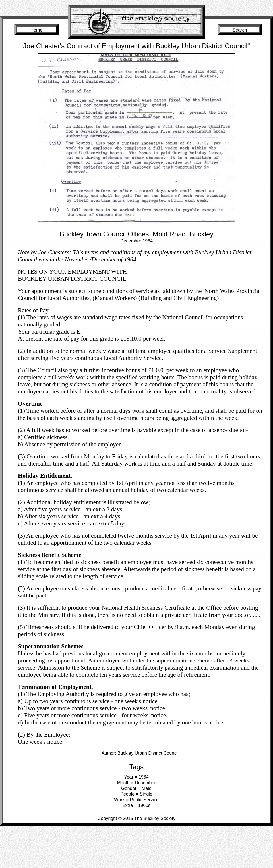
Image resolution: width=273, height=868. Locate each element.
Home (37, 30)
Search (240, 30)
